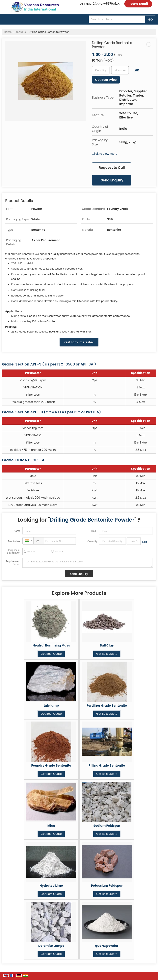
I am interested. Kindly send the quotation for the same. (88, 563)
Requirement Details (13, 563)
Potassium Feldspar (107, 886)
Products (20, 32)
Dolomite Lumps (51, 946)
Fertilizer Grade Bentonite (107, 706)
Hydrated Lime (51, 886)
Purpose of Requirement (13, 552)
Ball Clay (107, 645)
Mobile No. (14, 541)
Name (17, 531)
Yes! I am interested (79, 342)
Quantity (92, 541)
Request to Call (112, 168)
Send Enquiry (112, 180)
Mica (51, 826)
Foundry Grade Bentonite (51, 765)
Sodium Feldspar (107, 826)
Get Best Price (106, 80)
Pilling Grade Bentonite (107, 765)
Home (8, 32)
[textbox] (120, 70)
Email (94, 531)
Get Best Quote (51, 654)
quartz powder (107, 946)
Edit (136, 70)
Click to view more (105, 154)
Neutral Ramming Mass (51, 645)
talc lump (51, 706)
